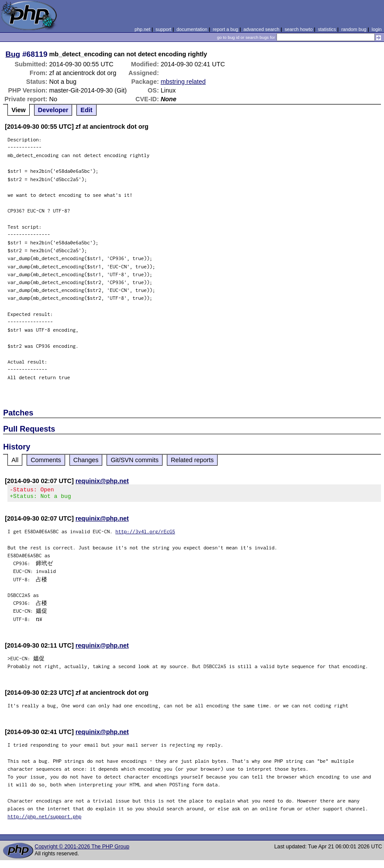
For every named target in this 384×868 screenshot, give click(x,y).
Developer (53, 110)
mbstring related (183, 82)
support (163, 29)
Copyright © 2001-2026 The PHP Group (82, 849)
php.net (142, 29)
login (377, 29)
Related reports (192, 460)
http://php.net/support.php (44, 819)
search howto (298, 29)
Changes (86, 460)
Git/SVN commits (135, 460)
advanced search (261, 29)
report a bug (225, 29)
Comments (46, 460)
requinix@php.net (102, 481)
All (15, 460)
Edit (86, 110)
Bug (13, 54)
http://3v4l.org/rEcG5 (145, 534)
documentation (192, 29)
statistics (327, 29)
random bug (354, 29)
